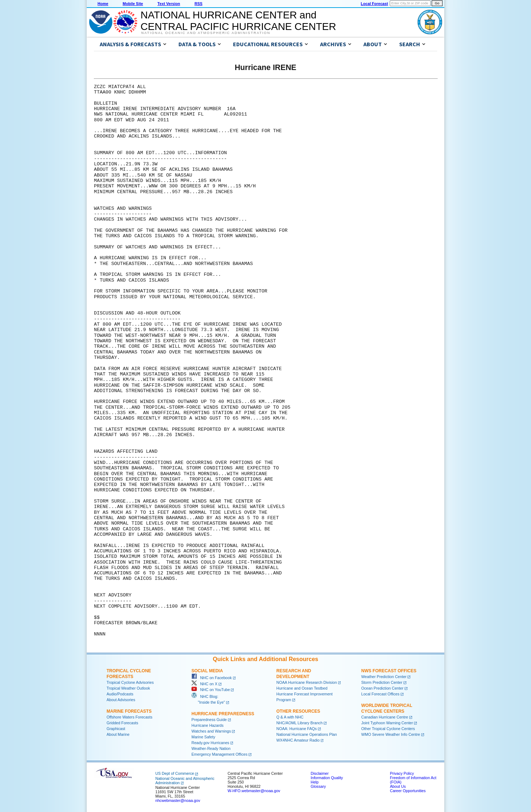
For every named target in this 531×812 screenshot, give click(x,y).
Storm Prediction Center (382, 682)
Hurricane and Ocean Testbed (302, 688)
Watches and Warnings (211, 731)
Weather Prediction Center (384, 677)
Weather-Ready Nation (211, 748)
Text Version (169, 4)
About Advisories (121, 700)
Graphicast (116, 729)
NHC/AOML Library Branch (299, 723)
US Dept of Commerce (175, 773)
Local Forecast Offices (380, 694)
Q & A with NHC (290, 717)
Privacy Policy (402, 773)
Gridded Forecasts (122, 723)
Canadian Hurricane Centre (385, 717)
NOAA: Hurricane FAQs (297, 729)
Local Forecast (374, 4)
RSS (198, 4)
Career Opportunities (408, 791)
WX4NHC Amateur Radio (298, 740)
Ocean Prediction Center (382, 688)
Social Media (207, 671)
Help (315, 782)
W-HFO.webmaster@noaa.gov (254, 791)
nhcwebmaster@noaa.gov (178, 800)
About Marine (118, 734)
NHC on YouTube (211, 690)
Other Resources (298, 711)
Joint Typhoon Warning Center (387, 723)
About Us (398, 786)
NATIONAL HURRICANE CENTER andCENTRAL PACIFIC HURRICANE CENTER (238, 21)
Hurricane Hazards (208, 725)
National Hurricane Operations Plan (307, 734)
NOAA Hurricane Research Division (307, 682)
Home (103, 4)
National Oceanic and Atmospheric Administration (206, 33)
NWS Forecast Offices (389, 671)
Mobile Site (133, 4)
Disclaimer (320, 773)
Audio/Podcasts (120, 694)
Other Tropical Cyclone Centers (388, 729)
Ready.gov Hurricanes (210, 743)
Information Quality (327, 778)
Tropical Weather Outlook (128, 688)
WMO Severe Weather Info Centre (391, 734)
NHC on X (204, 684)
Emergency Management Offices (219, 754)
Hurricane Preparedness (223, 714)
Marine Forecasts (129, 711)
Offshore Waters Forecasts (129, 717)
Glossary (318, 786)
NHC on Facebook (212, 678)
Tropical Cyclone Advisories (130, 682)
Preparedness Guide (209, 720)
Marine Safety (203, 737)
